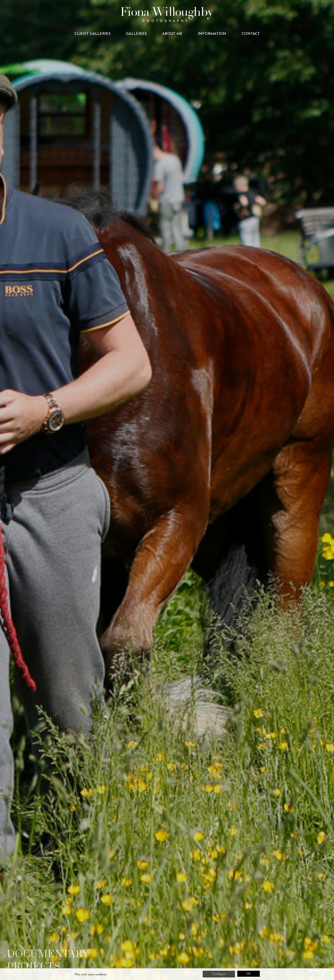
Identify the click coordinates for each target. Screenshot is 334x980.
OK (248, 974)
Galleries (136, 34)
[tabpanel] (167, 490)
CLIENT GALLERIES (93, 34)
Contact (251, 34)
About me (172, 34)
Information (212, 34)
